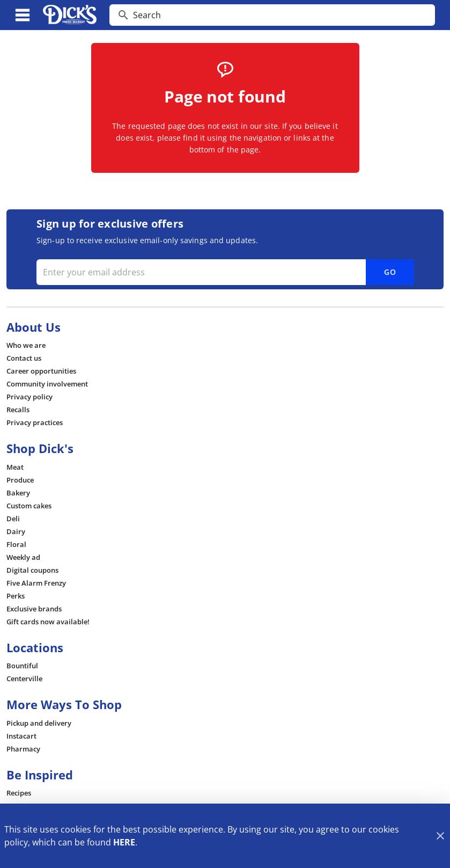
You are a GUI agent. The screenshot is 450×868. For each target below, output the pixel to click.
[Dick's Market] (70, 15)
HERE (124, 842)
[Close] (440, 836)
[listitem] (26, 345)
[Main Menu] (23, 15)
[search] (280, 15)
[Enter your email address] (224, 272)
